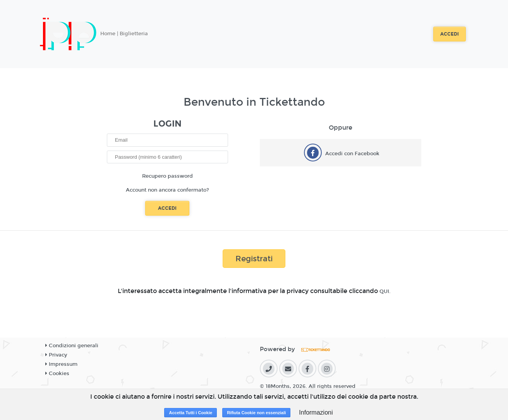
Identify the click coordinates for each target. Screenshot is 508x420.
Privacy (56, 355)
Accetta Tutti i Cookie (190, 413)
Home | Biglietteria (124, 34)
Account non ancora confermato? (167, 190)
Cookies (57, 374)
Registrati (254, 259)
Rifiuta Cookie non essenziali (256, 413)
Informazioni (316, 412)
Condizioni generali (72, 346)
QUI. (385, 291)
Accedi (450, 34)
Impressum (61, 364)
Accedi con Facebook (352, 154)
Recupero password (167, 176)
